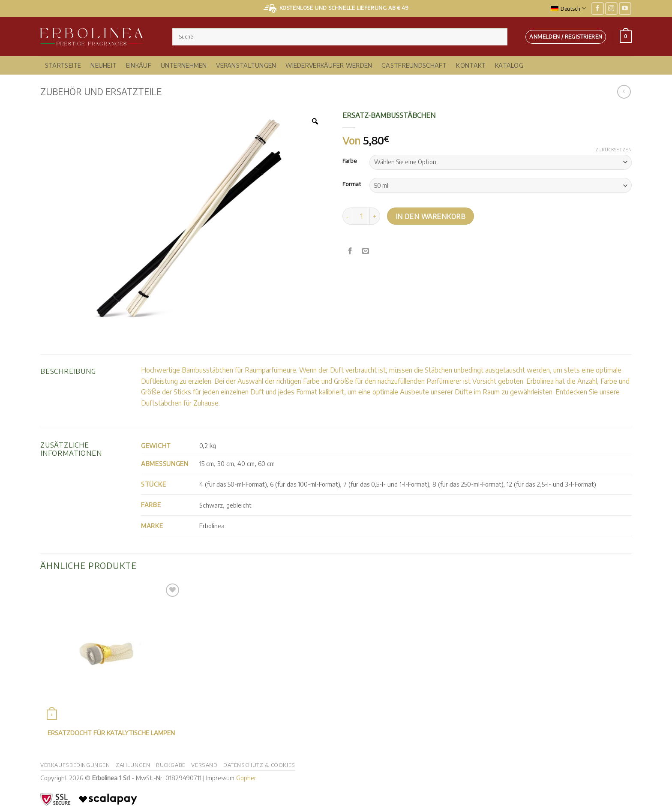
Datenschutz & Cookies (259, 765)
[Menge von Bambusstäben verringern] (348, 216)
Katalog (509, 65)
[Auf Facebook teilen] (350, 251)
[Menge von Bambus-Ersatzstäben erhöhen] (375, 216)
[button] (566, 37)
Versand (204, 765)
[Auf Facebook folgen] (598, 8)
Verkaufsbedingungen (75, 765)
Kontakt (471, 65)
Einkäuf (139, 65)
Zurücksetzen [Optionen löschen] (613, 149)
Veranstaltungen (246, 65)
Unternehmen (184, 65)
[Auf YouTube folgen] (625, 8)
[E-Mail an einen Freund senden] (366, 251)
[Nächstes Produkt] (624, 92)
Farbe (349, 161)
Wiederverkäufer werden (329, 65)
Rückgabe (171, 765)
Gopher (246, 778)
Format (352, 184)
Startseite (63, 65)
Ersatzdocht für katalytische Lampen (111, 733)
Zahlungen (133, 765)
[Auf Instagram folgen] (611, 8)
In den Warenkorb (430, 216)
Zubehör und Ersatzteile (101, 92)
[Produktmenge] (361, 216)
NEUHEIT (103, 65)
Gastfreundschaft (414, 65)
